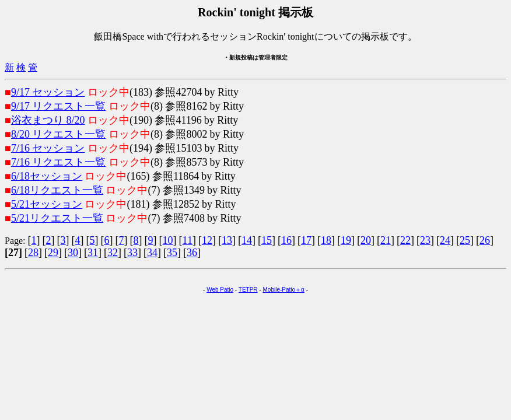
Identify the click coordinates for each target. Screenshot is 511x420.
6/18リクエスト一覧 (57, 190)
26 (485, 240)
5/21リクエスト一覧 (57, 218)
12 (207, 240)
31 (93, 253)
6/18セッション (47, 176)
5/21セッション (47, 204)
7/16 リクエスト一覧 (59, 162)
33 (132, 253)
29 (53, 253)
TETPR (248, 290)
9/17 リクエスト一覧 (59, 106)
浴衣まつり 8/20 (48, 120)
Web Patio (220, 290)
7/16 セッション (48, 148)
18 (326, 240)
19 (346, 240)
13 (227, 240)
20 (366, 240)
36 (192, 253)
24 (445, 240)
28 (33, 253)
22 (405, 240)
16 (286, 240)
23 (425, 240)
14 (247, 240)
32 (113, 253)
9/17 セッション (48, 92)
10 (168, 240)
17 (306, 240)
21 (386, 240)
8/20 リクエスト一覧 (59, 134)
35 (172, 253)
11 (188, 240)
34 (152, 253)
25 (465, 240)
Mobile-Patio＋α (283, 290)
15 (267, 240)
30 (73, 253)
